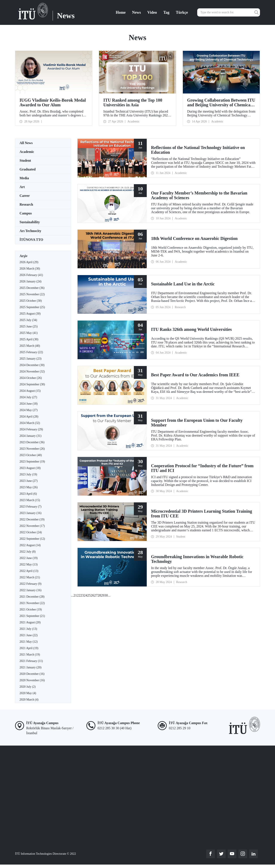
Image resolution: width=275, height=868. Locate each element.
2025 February (31, 352)
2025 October (31, 301)
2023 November (32, 449)
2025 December (32, 288)
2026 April (29, 262)
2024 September (32, 384)
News (137, 12)
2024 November (32, 371)
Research (26, 204)
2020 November (32, 680)
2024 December (32, 365)
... (72, 595)
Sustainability (30, 222)
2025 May (29, 333)
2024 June (29, 404)
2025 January (31, 359)
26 (92, 595)
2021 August (30, 622)
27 (96, 595)
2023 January (31, 513)
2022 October (31, 532)
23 (82, 595)
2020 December (32, 674)
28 (99, 595)
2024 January (31, 436)
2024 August (30, 391)
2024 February (31, 429)
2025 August (30, 314)
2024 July (28, 397)
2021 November (32, 603)
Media (24, 178)
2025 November (32, 294)
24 (86, 595)
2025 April (29, 339)
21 (75, 595)
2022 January (31, 590)
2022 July (28, 552)
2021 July (28, 629)
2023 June (29, 481)
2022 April (29, 571)
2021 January (31, 667)
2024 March (30, 423)
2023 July (28, 474)
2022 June (29, 558)
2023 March (30, 500)
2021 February (31, 661)
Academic (27, 152)
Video (152, 12)
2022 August (30, 545)
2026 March (30, 269)
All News (26, 143)
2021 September (32, 616)
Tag (166, 12)
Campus (26, 213)
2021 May (29, 642)
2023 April (28, 494)
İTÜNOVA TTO (31, 240)
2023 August (30, 468)
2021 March (30, 655)
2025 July (28, 320)
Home (121, 12)
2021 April (29, 648)
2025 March (30, 346)
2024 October (31, 378)
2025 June (29, 326)
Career (25, 196)
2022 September (32, 539)
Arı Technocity (30, 231)
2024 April (29, 417)
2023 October (31, 455)
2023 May (29, 487)
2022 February (31, 584)
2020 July (28, 687)
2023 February (31, 507)
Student (25, 160)
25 (89, 595)
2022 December (32, 519)
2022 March (30, 577)
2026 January (31, 281)
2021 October (31, 610)
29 (103, 595)
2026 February (31, 275)
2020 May (28, 693)
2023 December (32, 442)
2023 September (32, 462)
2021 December (32, 597)
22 (79, 595)
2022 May (29, 564)
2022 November (32, 526)
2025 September (32, 307)
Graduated (28, 169)
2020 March (29, 700)
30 (106, 595)
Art (22, 187)
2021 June (29, 635)
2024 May (29, 410)
